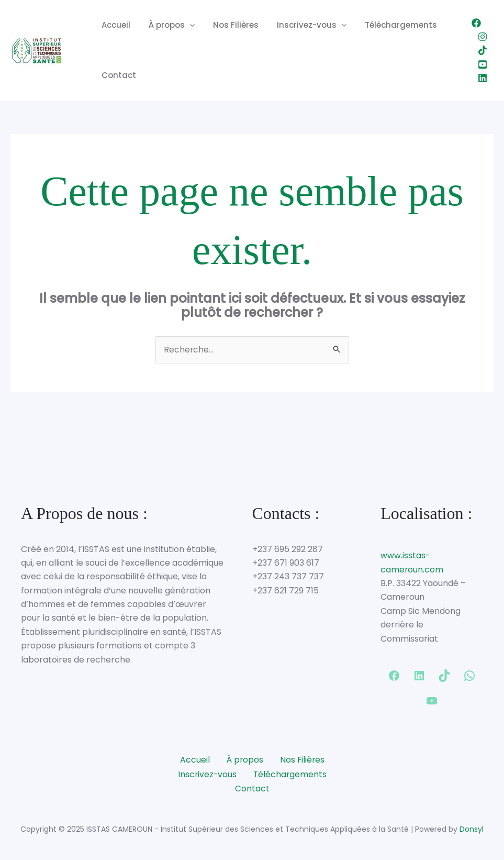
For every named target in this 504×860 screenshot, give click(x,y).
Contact (117, 75)
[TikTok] (483, 50)
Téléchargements (389, 25)
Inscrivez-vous (302, 25)
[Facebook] (476, 23)
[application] (186, 25)
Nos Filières (229, 25)
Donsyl (472, 828)
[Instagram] (483, 37)
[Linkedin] (483, 78)
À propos (167, 25)
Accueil (114, 25)
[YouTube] (483, 64)
